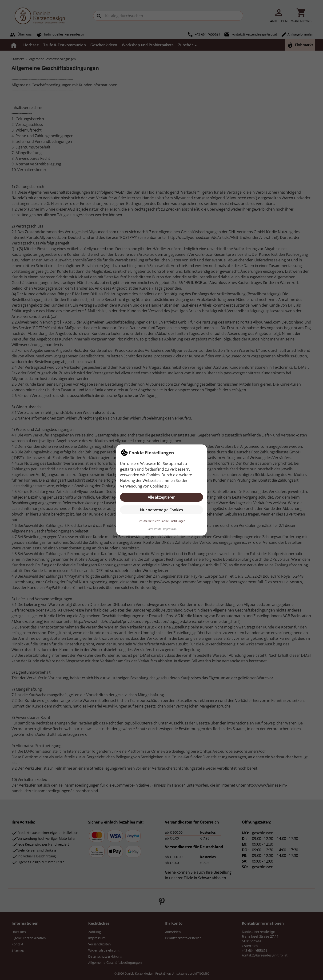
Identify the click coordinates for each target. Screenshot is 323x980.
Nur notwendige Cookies (161, 510)
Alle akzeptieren (162, 497)
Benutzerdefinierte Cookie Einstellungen (161, 521)
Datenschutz (154, 529)
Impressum (170, 529)
